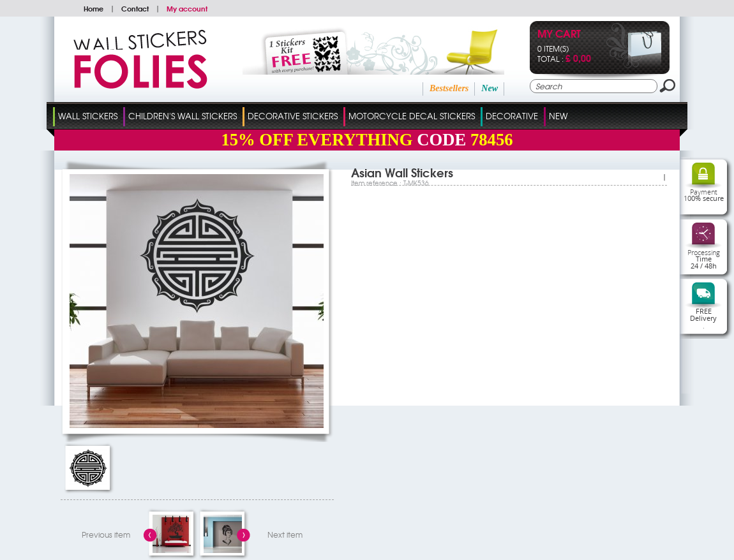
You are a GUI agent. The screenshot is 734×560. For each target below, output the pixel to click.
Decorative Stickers (293, 116)
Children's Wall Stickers (183, 116)
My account (187, 8)
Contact (135, 8)
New (490, 88)
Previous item (106, 534)
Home (94, 8)
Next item (285, 534)
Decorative (512, 116)
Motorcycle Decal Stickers (412, 116)
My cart (559, 35)
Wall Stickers (88, 116)
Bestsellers (449, 88)
